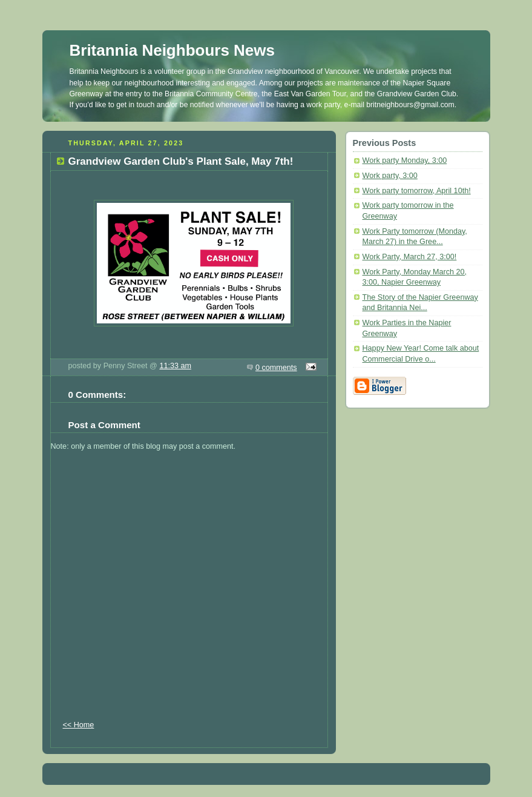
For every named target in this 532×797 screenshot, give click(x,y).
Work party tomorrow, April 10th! (417, 191)
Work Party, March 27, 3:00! (410, 257)
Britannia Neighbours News (172, 50)
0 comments (276, 368)
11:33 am (175, 366)
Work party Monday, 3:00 (405, 160)
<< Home (79, 725)
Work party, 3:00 (390, 176)
